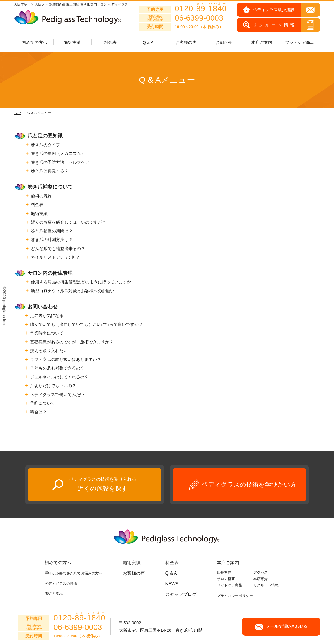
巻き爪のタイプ (46, 145)
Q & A (148, 42)
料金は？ (38, 412)
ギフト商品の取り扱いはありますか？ (66, 359)
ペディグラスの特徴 (61, 584)
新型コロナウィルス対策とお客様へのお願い (73, 291)
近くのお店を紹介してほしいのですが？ (68, 222)
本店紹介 (261, 579)
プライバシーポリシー (235, 596)
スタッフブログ (181, 594)
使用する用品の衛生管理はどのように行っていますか (81, 282)
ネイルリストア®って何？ (55, 257)
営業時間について (47, 333)
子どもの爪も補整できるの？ (57, 368)
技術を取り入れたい (49, 351)
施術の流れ (41, 196)
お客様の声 (186, 42)
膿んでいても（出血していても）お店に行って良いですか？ (86, 324)
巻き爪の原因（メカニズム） (58, 153)
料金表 (110, 42)
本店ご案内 (228, 563)
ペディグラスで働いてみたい (57, 394)
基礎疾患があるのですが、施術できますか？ (72, 342)
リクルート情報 (266, 585)
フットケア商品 (300, 42)
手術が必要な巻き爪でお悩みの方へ (73, 573)
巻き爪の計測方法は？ (52, 240)
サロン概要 (226, 579)
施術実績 (39, 213)
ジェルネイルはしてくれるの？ (59, 377)
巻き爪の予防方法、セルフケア (60, 162)
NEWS (172, 584)
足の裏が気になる (47, 315)
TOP (17, 113)
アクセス (261, 572)
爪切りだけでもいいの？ (53, 386)
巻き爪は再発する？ (50, 171)
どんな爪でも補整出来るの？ (58, 248)
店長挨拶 (224, 572)
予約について (43, 403)
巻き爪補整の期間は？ (52, 231)
